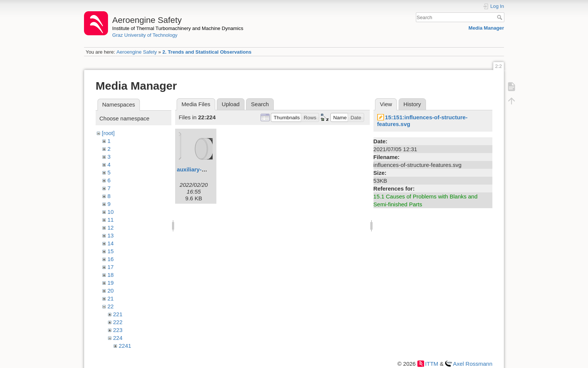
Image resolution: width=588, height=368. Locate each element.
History (412, 104)
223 (118, 330)
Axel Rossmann (473, 364)
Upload (231, 104)
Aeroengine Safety (136, 52)
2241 (125, 346)
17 (111, 267)
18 (111, 275)
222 (118, 322)
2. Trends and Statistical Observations (207, 52)
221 (118, 314)
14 (111, 243)
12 (111, 228)
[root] (108, 133)
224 (118, 338)
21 (111, 298)
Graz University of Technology (145, 35)
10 (111, 212)
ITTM (432, 364)
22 (111, 306)
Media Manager (486, 28)
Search (500, 17)
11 (111, 220)
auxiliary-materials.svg (207, 169)
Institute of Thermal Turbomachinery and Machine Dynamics (178, 28)
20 (111, 291)
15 (111, 251)
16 (111, 259)
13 (111, 235)
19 (111, 283)
